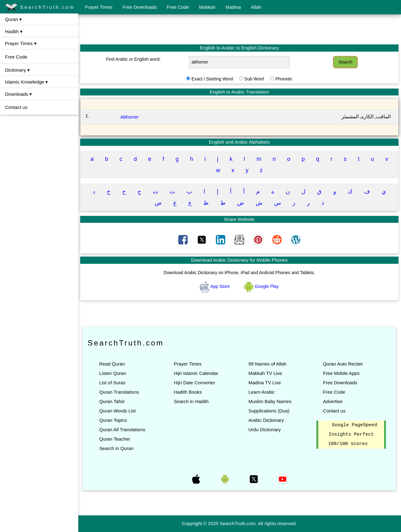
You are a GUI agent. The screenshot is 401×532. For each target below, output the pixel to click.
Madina (233, 7)
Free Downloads (140, 7)
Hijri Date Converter (195, 383)
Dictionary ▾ (17, 70)
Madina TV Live (265, 383)
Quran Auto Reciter (343, 364)
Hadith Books (188, 392)
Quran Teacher (115, 439)
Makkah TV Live (266, 373)
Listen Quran (113, 373)
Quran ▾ (13, 19)
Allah (256, 7)
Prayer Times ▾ (21, 43)
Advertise (333, 401)
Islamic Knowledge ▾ (26, 82)
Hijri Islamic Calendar (196, 373)
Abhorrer (130, 117)
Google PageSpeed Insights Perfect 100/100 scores (353, 435)
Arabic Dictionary (266, 420)
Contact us (16, 107)
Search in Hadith (192, 401)
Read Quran (113, 364)
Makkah (207, 7)
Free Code (178, 7)
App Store (216, 286)
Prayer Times (99, 7)
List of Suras (113, 383)
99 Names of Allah (268, 364)
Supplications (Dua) (269, 411)
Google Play (262, 286)
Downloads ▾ (18, 94)
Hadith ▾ (14, 31)
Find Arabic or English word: (134, 59)
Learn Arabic (262, 392)
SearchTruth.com (40, 8)
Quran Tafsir (113, 401)
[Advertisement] (240, 29)
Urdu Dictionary (265, 430)
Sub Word (254, 79)
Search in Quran (117, 448)
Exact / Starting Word (212, 79)
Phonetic (284, 79)
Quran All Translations (123, 430)
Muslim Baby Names (270, 401)
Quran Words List (118, 411)
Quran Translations (120, 392)
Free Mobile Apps (341, 373)
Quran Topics (114, 420)
